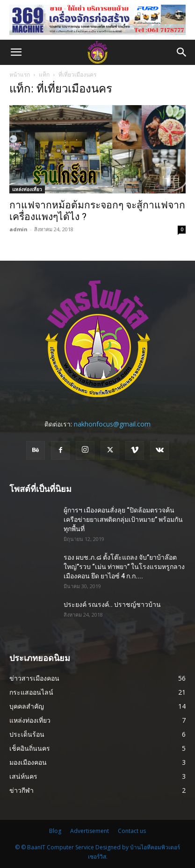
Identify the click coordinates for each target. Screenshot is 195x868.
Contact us (132, 831)
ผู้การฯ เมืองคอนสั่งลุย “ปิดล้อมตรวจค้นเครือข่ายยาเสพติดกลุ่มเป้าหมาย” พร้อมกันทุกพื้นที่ (123, 519)
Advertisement (90, 831)
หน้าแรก (20, 75)
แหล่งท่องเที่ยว (27, 189)
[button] (16, 52)
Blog (55, 831)
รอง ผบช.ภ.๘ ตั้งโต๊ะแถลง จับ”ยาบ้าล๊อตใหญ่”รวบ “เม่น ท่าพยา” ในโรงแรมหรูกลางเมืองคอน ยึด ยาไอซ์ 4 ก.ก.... (124, 567)
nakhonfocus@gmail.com (112, 424)
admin (18, 229)
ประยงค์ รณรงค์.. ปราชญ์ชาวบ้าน (112, 605)
